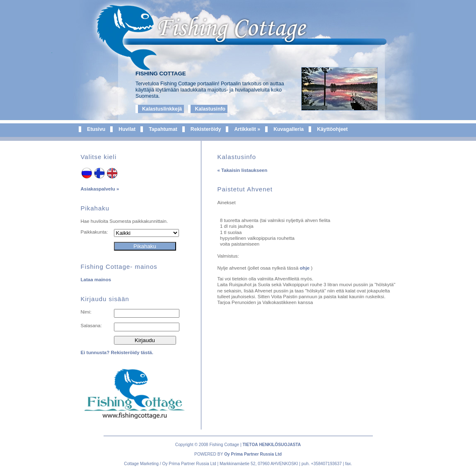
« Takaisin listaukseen (243, 170)
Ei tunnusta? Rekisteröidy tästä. (117, 352)
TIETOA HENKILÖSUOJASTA (272, 445)
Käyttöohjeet (332, 129)
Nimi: (86, 312)
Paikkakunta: (94, 232)
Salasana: (91, 326)
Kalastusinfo (210, 109)
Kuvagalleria (289, 129)
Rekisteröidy (206, 129)
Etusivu (96, 129)
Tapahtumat (163, 129)
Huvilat (127, 129)
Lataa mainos (96, 280)
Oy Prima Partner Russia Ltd (253, 454)
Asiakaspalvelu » (100, 189)
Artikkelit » (247, 129)
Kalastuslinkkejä (162, 109)
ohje (306, 268)
